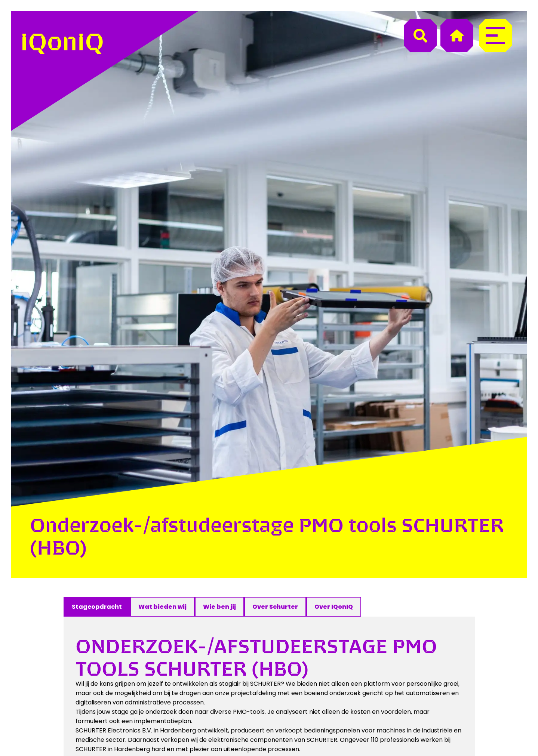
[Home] (457, 36)
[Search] (420, 36)
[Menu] (495, 36)
